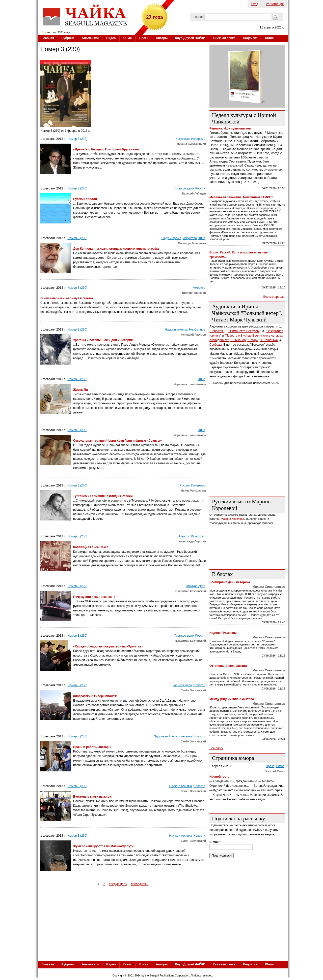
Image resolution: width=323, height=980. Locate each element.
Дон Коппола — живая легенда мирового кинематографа (116, 249)
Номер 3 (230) (77, 139)
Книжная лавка (224, 38)
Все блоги (216, 748)
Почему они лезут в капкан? (94, 597)
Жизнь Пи (80, 390)
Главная (48, 38)
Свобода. (216, 345)
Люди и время (171, 238)
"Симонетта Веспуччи (244, 331)
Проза (270, 766)
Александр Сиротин (192, 541)
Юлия (269, 38)
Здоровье (161, 736)
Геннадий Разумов (193, 335)
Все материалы (274, 297)
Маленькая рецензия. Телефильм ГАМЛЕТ (241, 197)
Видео (111, 38)
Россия (200, 188)
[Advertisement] (247, 461)
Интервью (198, 139)
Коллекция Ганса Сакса (91, 547)
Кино (202, 238)
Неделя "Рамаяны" (224, 633)
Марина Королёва (232, 519)
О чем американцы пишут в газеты (67, 298)
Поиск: (199, 17)
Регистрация (275, 4)
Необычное (197, 330)
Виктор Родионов (194, 293)
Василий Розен (275, 771)
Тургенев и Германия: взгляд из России (103, 496)
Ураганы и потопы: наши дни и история (103, 340)
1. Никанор (238, 340)
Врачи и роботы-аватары (92, 747)
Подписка (250, 38)
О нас (128, 38)
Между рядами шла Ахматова (232, 699)
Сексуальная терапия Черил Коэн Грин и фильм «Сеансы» (117, 441)
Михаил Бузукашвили (191, 144)
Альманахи (90, 38)
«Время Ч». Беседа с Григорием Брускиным (106, 149)
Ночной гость (220, 777)
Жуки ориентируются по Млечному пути (103, 846)
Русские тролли (85, 199)
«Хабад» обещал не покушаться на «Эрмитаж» (108, 646)
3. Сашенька (269, 340)
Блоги (144, 38)
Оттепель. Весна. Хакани (228, 666)
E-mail (215, 842)
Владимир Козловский (191, 591)
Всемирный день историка (230, 582)
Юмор (280, 766)
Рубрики (68, 38)
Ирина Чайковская (193, 491)
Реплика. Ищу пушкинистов (230, 128)
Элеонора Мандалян (192, 243)
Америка (199, 288)
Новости (183, 536)
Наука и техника (176, 330)
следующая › (118, 884)
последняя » (140, 884)
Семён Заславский (193, 690)
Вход (255, 4)
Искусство (182, 139)
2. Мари (253, 340)
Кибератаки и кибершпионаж (95, 696)
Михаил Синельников (269, 587)
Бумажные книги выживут (93, 797)
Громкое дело (184, 188)
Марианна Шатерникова (190, 384)
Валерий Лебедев (194, 193)
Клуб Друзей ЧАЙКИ (190, 38)
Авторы (162, 38)
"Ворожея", (217, 331)
